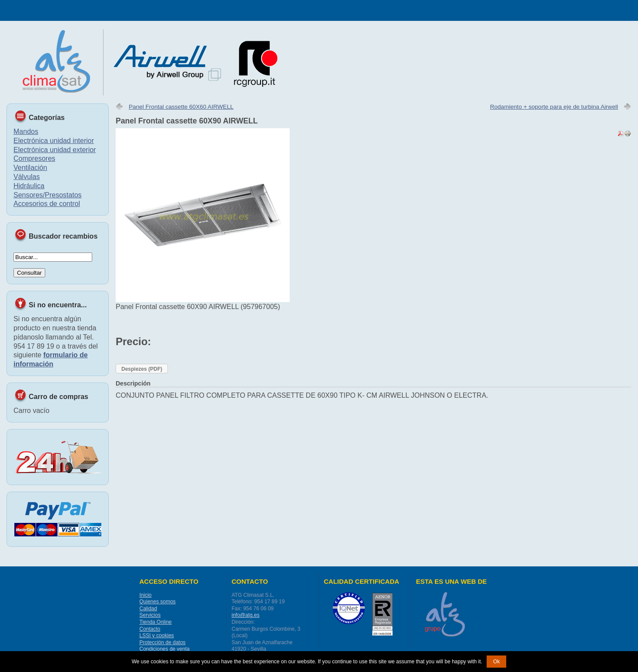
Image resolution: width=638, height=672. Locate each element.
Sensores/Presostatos (48, 195)
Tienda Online (156, 622)
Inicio (146, 595)
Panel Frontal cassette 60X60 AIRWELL (181, 107)
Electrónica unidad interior (54, 141)
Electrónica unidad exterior (55, 150)
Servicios (150, 615)
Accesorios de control (47, 204)
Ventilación (30, 168)
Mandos (26, 131)
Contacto (150, 629)
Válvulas (27, 177)
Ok (496, 662)
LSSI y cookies (157, 635)
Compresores (34, 158)
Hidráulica (29, 186)
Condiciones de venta (165, 649)
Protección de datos (163, 642)
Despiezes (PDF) (142, 369)
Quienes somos (158, 602)
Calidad (149, 609)
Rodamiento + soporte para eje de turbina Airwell (554, 107)
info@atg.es (246, 615)
